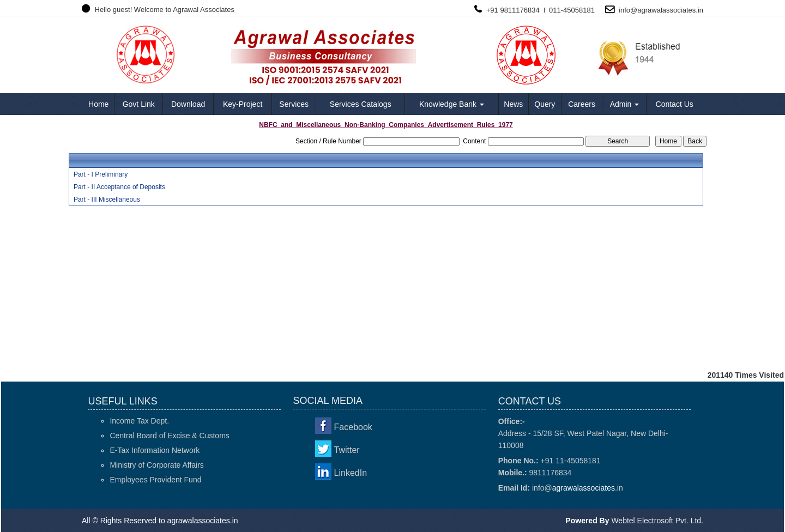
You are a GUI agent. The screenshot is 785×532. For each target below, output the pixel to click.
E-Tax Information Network (155, 450)
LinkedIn (351, 473)
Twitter (347, 450)
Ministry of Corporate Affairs (156, 465)
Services (294, 104)
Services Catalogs (361, 104)
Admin (625, 104)
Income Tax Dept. (139, 421)
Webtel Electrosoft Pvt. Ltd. (657, 521)
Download (188, 104)
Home (98, 104)
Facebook (353, 427)
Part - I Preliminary (101, 174)
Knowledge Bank (452, 104)
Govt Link (139, 104)
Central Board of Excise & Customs (169, 436)
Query (545, 104)
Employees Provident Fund (155, 480)
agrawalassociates (666, 10)
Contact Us (675, 104)
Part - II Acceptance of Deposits (119, 187)
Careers (582, 104)
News (513, 104)
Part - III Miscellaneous (107, 199)
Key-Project (243, 104)
